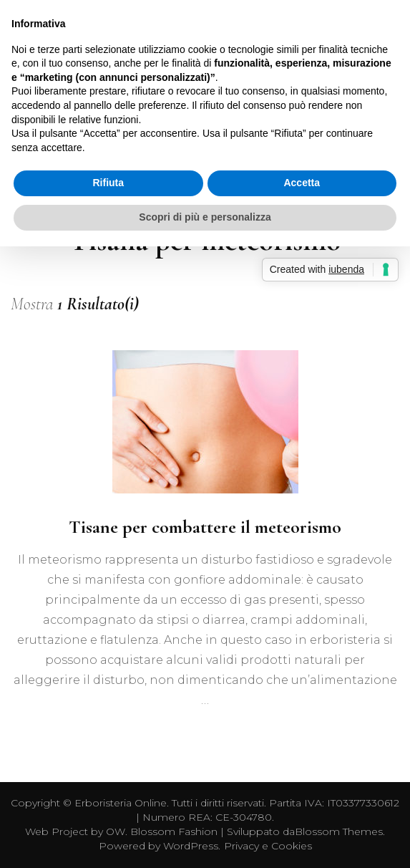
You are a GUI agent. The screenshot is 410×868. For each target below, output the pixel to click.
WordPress (191, 846)
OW (116, 831)
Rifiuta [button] (108, 183)
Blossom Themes (339, 831)
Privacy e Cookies (268, 846)
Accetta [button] (302, 183)
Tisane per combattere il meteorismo (205, 527)
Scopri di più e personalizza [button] (205, 217)
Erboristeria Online (121, 803)
